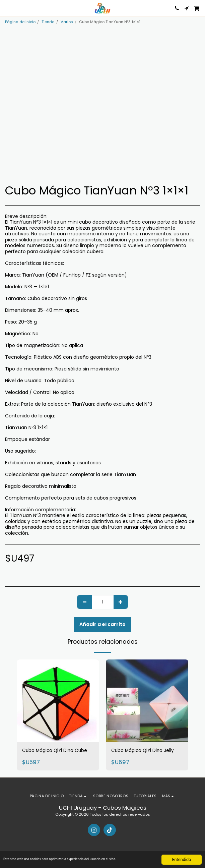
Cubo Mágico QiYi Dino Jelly (143, 750)
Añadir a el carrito (102, 624)
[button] (7, 8)
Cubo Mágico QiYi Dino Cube (55, 750)
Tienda (48, 22)
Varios (67, 22)
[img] (58, 701)
